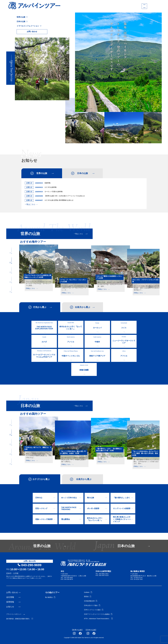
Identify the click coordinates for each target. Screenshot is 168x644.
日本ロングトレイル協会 (94, 610)
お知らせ (10, 607)
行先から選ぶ (40, 307)
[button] (11, 59)
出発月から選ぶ (82, 307)
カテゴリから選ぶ (41, 479)
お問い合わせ (32, 32)
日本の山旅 (22, 21)
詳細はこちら (32, 288)
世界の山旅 (22, 17)
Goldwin (88, 592)
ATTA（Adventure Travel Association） (98, 619)
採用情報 (10, 602)
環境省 (88, 597)
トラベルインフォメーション (29, 26)
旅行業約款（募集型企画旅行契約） (20, 619)
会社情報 (10, 597)
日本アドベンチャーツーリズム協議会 (98, 614)
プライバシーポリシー (14, 614)
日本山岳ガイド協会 (92, 605)
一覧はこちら (31, 204)
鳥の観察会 (50, 597)
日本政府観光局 (91, 601)
